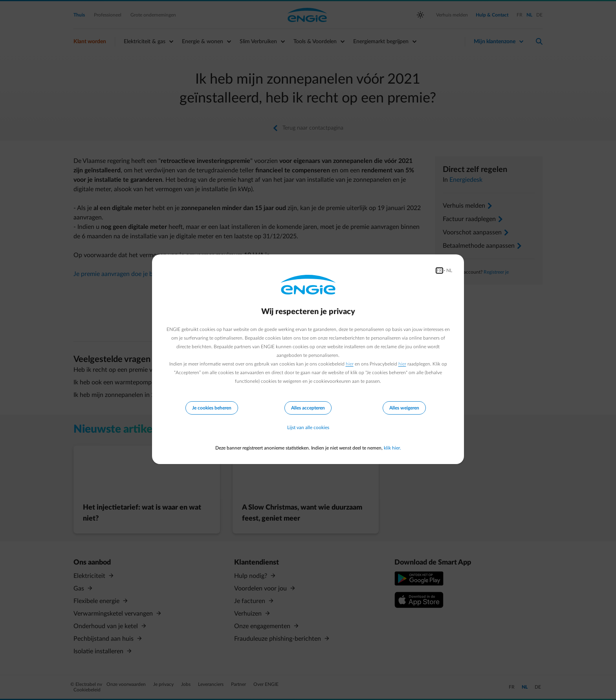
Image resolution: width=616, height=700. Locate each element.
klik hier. (392, 448)
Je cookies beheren (212, 408)
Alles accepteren (308, 408)
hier (350, 364)
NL (449, 270)
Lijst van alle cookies (308, 428)
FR (439, 270)
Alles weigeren (404, 408)
